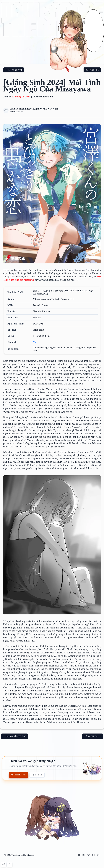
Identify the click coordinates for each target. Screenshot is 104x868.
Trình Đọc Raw (19, 775)
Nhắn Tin (37, 775)
